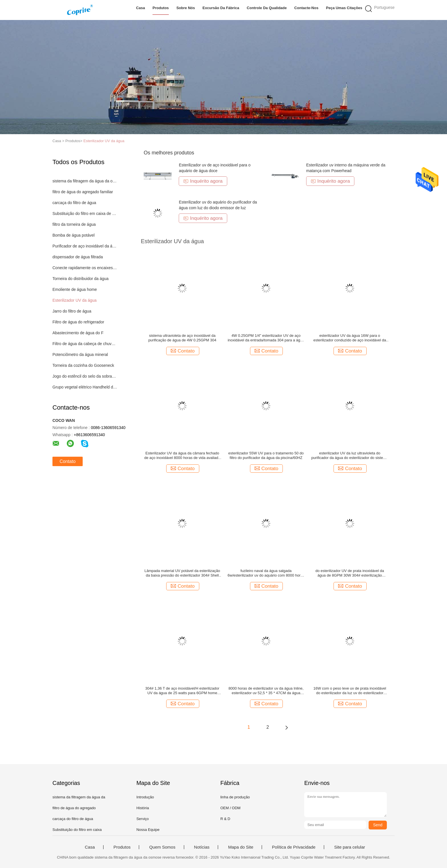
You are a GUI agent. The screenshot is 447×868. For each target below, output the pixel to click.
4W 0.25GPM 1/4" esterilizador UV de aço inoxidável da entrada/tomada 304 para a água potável (266, 338)
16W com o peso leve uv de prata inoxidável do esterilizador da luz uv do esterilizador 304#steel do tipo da (350, 691)
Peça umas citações (344, 8)
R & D (225, 819)
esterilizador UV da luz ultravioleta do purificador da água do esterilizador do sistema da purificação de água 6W (350, 456)
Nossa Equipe (148, 830)
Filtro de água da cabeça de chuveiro (85, 344)
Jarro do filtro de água (72, 311)
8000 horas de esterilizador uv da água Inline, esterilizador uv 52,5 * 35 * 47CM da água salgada (266, 691)
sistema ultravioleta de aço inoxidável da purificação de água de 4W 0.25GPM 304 (182, 338)
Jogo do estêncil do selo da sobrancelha (85, 376)
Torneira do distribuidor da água (81, 279)
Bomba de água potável (74, 235)
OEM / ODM (230, 808)
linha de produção (235, 797)
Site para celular (350, 847)
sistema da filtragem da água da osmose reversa (85, 181)
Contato (68, 461)
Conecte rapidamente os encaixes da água (85, 268)
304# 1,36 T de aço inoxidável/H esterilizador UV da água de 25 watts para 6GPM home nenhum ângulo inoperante (182, 691)
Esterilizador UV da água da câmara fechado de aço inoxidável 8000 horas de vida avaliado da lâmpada (182, 456)
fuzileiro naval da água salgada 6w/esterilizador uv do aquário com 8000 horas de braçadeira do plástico (266, 573)
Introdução (145, 797)
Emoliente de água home (75, 289)
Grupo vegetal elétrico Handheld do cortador (85, 387)
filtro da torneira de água (74, 224)
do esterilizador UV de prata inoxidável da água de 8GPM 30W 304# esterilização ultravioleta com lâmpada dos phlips (350, 573)
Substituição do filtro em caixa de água (85, 214)
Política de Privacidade (294, 847)
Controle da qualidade (267, 8)
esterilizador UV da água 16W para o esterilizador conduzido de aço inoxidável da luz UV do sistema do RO (350, 338)
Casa (140, 8)
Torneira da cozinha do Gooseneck (83, 365)
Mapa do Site (241, 847)
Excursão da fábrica (221, 8)
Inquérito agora (203, 181)
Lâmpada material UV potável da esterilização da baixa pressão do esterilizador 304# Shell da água (182, 573)
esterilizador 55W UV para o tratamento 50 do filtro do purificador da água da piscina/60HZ (266, 455)
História (143, 808)
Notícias (202, 847)
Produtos (161, 8)
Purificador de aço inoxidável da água (85, 246)
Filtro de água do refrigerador (78, 322)
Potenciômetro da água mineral (80, 355)
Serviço (142, 819)
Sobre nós (186, 8)
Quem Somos (162, 847)
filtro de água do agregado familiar (83, 192)
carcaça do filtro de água (74, 203)
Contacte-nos (306, 8)
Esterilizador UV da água (104, 141)
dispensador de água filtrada (78, 257)
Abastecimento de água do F (78, 333)
